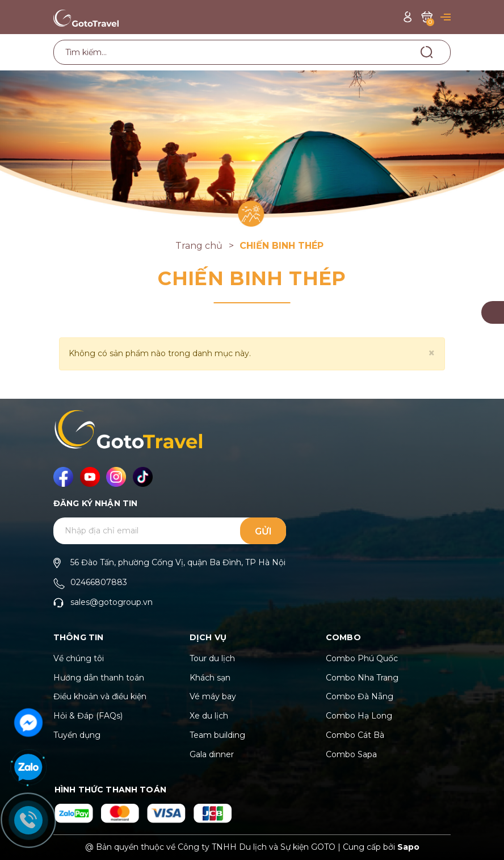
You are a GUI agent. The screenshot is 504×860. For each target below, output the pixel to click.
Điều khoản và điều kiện (100, 696)
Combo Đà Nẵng (360, 696)
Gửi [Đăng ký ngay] (263, 531)
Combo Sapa (351, 754)
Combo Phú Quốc (362, 658)
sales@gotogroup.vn (112, 602)
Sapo (408, 847)
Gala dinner (212, 754)
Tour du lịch (212, 658)
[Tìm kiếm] (427, 52)
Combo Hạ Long (359, 716)
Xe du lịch (209, 716)
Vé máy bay (213, 696)
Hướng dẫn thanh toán (99, 678)
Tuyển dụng (77, 735)
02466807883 (99, 582)
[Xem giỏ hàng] (427, 16)
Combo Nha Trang (362, 678)
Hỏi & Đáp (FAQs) (88, 716)
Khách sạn (210, 678)
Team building (217, 735)
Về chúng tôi (79, 658)
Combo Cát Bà (355, 735)
